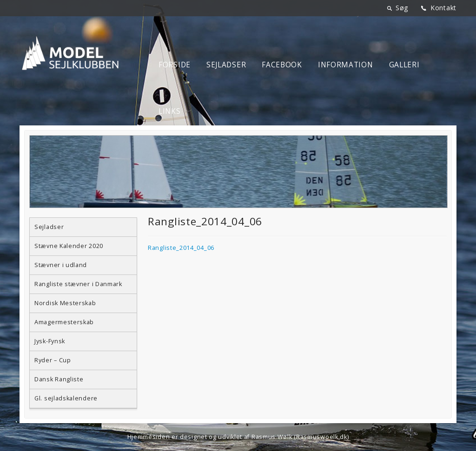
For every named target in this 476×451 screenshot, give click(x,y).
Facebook (282, 65)
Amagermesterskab (64, 322)
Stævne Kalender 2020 (69, 246)
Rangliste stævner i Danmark (78, 284)
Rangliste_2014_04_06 (181, 248)
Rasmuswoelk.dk (322, 437)
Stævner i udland (61, 265)
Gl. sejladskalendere (66, 398)
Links (170, 111)
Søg (402, 8)
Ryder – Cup (53, 360)
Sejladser (226, 65)
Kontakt (443, 8)
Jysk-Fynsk (50, 341)
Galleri (404, 65)
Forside (175, 65)
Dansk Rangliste (59, 379)
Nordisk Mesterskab (65, 303)
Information (346, 65)
